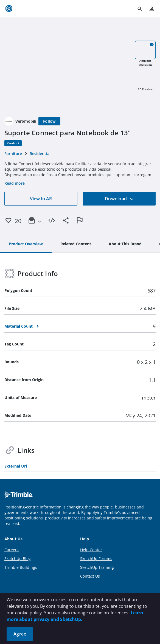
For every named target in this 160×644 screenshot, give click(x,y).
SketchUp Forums (96, 559)
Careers (12, 550)
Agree (20, 634)
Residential (40, 154)
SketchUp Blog (18, 559)
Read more (15, 183)
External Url (16, 466)
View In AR (41, 199)
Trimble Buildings (21, 567)
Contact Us (90, 576)
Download (119, 199)
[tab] (26, 244)
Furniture (13, 154)
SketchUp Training (97, 567)
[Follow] (49, 121)
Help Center (91, 550)
